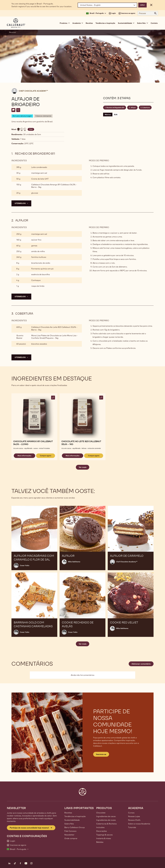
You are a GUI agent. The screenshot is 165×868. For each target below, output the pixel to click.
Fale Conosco (70, 831)
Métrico (108, 115)
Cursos (131, 813)
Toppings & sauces (104, 835)
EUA (116, 115)
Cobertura (146, 108)
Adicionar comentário (141, 664)
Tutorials (132, 827)
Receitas (89, 23)
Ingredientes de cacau (106, 816)
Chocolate (101, 813)
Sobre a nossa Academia (139, 824)
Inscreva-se (101, 754)
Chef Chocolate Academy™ (33, 91)
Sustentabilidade (72, 820)
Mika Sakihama (74, 562)
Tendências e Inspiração (105, 23)
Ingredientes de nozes (106, 820)
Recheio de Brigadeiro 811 (115, 108)
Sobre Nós (69, 824)
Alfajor (133, 108)
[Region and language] (107, 5)
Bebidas (100, 842)
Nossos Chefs (134, 820)
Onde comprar (71, 838)
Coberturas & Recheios (106, 824)
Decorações (102, 831)
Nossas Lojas (134, 816)
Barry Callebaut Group (75, 827)
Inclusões (100, 827)
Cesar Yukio (25, 565)
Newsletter (69, 835)
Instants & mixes (104, 838)
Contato (154, 23)
